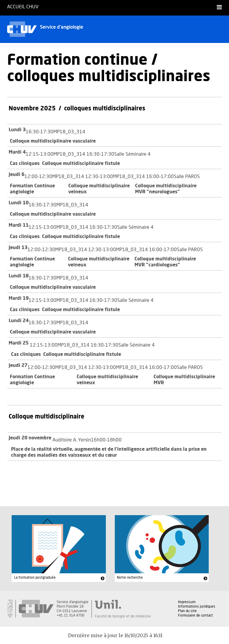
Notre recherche (130, 577)
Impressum (187, 602)
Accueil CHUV (23, 7)
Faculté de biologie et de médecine (123, 616)
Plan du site (187, 611)
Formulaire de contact (195, 615)
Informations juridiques (197, 606)
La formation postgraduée (35, 577)
